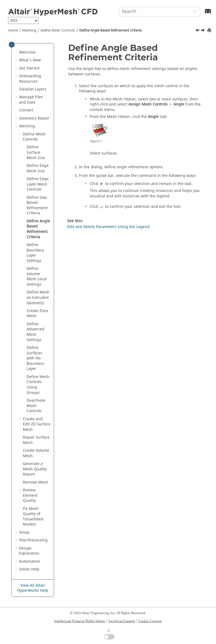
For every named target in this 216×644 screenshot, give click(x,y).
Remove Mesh (35, 482)
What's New (30, 60)
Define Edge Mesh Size (38, 168)
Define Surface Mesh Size (36, 152)
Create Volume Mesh (36, 453)
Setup (24, 532)
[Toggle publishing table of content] (12, 45)
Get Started (29, 68)
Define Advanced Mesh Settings (35, 332)
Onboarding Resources (30, 79)
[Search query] (160, 12)
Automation (30, 561)
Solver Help (29, 569)
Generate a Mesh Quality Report (35, 469)
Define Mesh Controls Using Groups (38, 385)
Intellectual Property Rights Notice (80, 621)
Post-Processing (33, 540)
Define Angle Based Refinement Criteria (110, 30)
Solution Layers (33, 89)
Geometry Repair (34, 118)
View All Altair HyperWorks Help (33, 588)
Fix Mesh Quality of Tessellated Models (33, 517)
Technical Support (122, 621)
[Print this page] (210, 31)
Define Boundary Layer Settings (35, 253)
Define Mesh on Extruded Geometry (38, 297)
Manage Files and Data (31, 100)
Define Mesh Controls (58, 30)
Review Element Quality (30, 495)
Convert (26, 110)
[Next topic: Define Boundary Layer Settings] (203, 31)
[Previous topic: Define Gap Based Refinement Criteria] (198, 31)
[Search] (194, 12)
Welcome (27, 52)
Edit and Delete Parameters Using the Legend (108, 227)
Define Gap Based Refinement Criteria (37, 205)
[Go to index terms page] (202, 14)
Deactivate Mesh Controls (36, 406)
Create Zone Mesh (37, 314)
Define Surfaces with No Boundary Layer (35, 358)
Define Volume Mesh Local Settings (37, 276)
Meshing (29, 30)
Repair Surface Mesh (36, 440)
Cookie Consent (150, 621)
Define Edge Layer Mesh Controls (38, 184)
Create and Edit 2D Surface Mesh (37, 424)
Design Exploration (29, 551)
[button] (17, 52)
